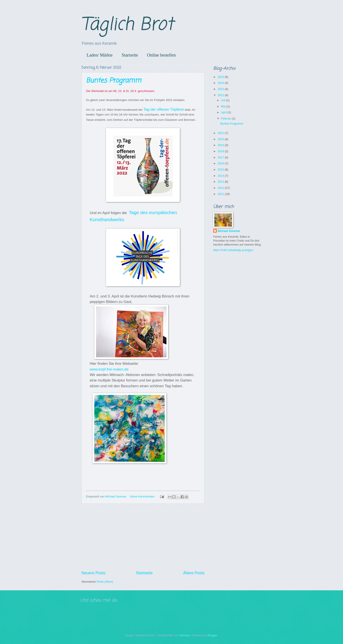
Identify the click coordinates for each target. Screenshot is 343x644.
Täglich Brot (127, 25)
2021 (221, 133)
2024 (221, 83)
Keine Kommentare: (143, 496)
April (224, 112)
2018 (221, 151)
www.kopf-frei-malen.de (109, 369)
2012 (221, 188)
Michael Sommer (229, 231)
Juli (223, 100)
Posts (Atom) (105, 582)
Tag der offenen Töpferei (163, 109)
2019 (221, 145)
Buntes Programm (114, 81)
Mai (224, 106)
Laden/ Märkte (100, 55)
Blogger (212, 635)
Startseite (130, 55)
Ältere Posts (194, 573)
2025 (221, 77)
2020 (221, 139)
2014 (221, 176)
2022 (221, 95)
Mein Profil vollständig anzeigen (233, 250)
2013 (221, 182)
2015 (221, 170)
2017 (221, 157)
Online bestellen (161, 55)
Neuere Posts (93, 573)
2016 (221, 163)
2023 (221, 89)
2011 (221, 194)
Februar (226, 118)
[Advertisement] (143, 537)
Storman (185, 635)
